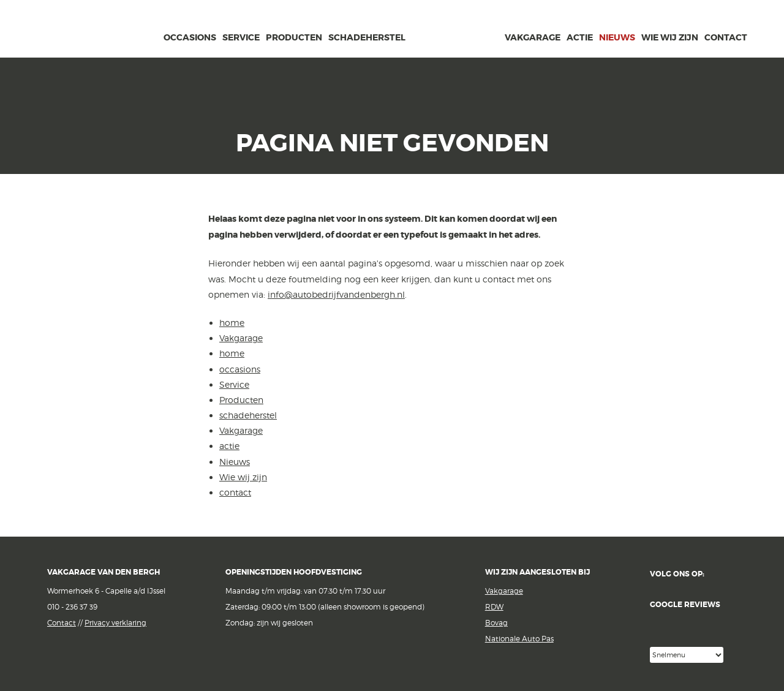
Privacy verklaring (115, 623)
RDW (494, 607)
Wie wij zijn (670, 37)
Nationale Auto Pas (519, 639)
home (151, 36)
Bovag (496, 623)
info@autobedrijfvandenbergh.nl (336, 294)
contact (726, 37)
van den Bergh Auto (455, 58)
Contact (62, 623)
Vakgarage (111, 30)
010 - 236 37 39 (72, 607)
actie (580, 37)
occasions (190, 37)
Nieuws (617, 37)
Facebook (722, 574)
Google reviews (693, 624)
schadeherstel (367, 37)
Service (241, 37)
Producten (294, 37)
